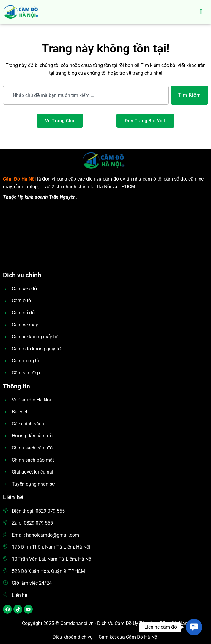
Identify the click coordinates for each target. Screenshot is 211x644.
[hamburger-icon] (201, 12)
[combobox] (86, 95)
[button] (194, 627)
